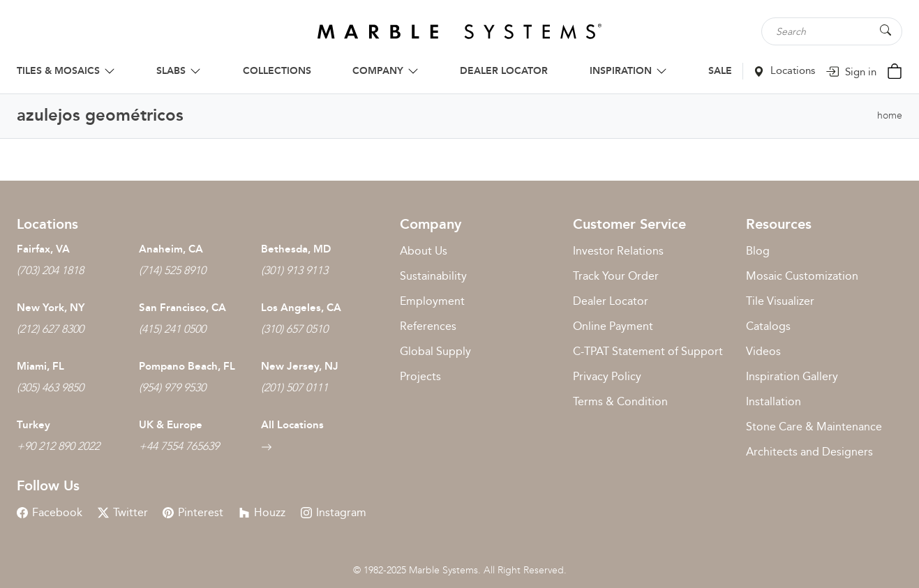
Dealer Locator (611, 301)
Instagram (334, 512)
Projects (420, 376)
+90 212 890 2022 (58, 446)
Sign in (851, 72)
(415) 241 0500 (172, 329)
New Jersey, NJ (300, 366)
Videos (763, 351)
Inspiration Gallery (792, 376)
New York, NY (51, 308)
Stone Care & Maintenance (814, 427)
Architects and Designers (809, 452)
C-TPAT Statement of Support (648, 351)
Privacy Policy (607, 376)
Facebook (50, 512)
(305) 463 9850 (50, 387)
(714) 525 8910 (172, 270)
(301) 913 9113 (294, 270)
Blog (758, 251)
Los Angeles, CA (301, 308)
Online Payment (613, 326)
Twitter (123, 512)
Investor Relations (618, 251)
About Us (424, 251)
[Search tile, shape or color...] (832, 31)
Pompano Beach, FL (187, 366)
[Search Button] (886, 30)
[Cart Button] (895, 70)
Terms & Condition (620, 401)
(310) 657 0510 (294, 329)
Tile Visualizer (780, 301)
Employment (432, 301)
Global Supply (435, 351)
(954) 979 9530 (172, 387)
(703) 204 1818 (50, 270)
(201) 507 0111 (294, 387)
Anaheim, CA (171, 249)
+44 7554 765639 (179, 446)
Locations (784, 70)
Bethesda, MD (296, 249)
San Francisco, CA (182, 308)
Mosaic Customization (802, 276)
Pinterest (193, 512)
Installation (774, 401)
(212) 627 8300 (50, 329)
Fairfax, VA (43, 249)
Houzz (262, 512)
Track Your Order (616, 276)
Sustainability (433, 276)
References (428, 326)
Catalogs (768, 326)
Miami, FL (40, 366)
